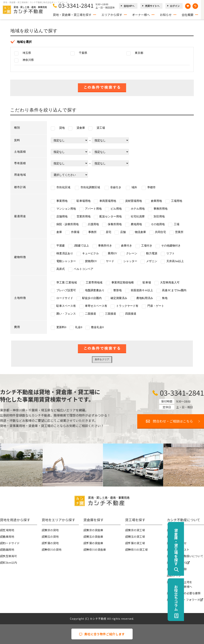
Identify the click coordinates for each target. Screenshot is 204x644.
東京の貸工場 (136, 530)
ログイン (175, 6)
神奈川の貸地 (53, 549)
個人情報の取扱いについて (187, 556)
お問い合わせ (178, 543)
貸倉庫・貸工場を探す (196, 547)
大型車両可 (10, 556)
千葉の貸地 (52, 543)
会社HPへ (129, 6)
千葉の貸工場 (136, 543)
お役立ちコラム (196, 598)
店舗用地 (9, 549)
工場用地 (9, 530)
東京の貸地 (52, 530)
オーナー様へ (141, 15)
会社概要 (187, 15)
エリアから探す (112, 15)
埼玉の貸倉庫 (95, 537)
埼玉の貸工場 (136, 537)
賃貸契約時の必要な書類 (185, 593)
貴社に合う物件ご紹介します (102, 634)
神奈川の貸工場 (138, 549)
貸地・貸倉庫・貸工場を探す (72, 15)
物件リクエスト (180, 549)
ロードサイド (11, 543)
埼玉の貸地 (52, 537)
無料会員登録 (178, 569)
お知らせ (166, 15)
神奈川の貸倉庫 (96, 549)
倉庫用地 (9, 537)
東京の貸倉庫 (95, 530)
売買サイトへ (152, 6)
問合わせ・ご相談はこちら (173, 421)
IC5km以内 (10, 562)
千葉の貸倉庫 (95, 543)
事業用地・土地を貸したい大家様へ (181, 584)
